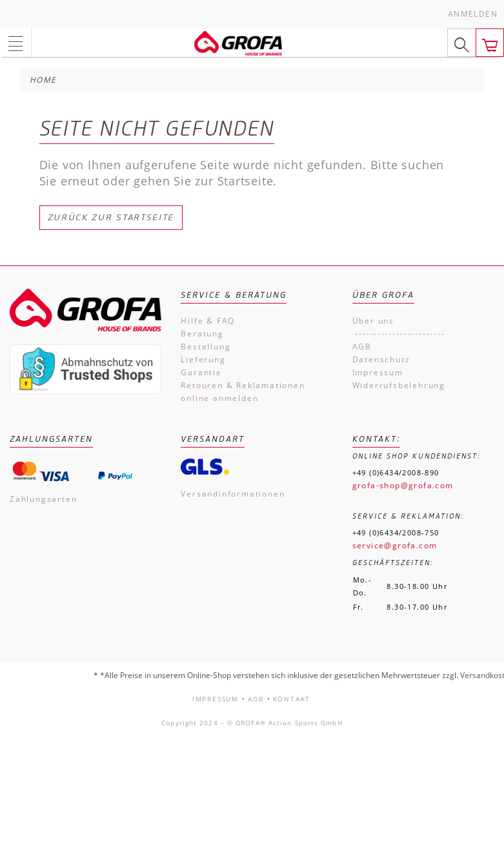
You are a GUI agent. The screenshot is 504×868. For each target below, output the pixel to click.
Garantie (201, 372)
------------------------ (399, 334)
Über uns (373, 321)
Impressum (378, 372)
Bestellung (206, 346)
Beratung (202, 334)
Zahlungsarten (43, 499)
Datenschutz (381, 359)
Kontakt (292, 699)
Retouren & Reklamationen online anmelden (243, 392)
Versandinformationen (233, 494)
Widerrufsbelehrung (399, 385)
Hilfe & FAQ (208, 321)
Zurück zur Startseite (111, 217)
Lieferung (203, 359)
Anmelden (473, 14)
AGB (362, 346)
